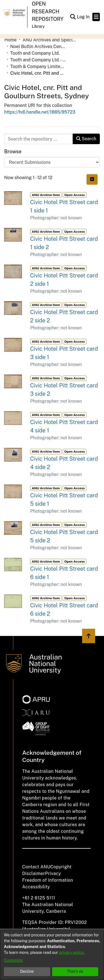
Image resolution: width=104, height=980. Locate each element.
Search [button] (86, 139)
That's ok (75, 971)
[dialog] (52, 955)
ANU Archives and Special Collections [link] (50, 40)
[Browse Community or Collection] (52, 162)
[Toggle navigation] (96, 17)
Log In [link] (83, 17)
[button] (73, 17)
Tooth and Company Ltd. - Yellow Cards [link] (38, 60)
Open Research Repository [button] (48, 11)
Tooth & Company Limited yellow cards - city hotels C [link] (38, 67)
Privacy (53, 874)
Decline (27, 971)
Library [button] (38, 26)
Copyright (61, 867)
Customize (13, 960)
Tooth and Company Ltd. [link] (35, 53)
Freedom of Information (48, 880)
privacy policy (71, 953)
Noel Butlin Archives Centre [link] (38, 47)
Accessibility (36, 887)
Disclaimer (34, 874)
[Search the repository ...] (39, 139)
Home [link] (11, 40)
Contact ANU (36, 867)
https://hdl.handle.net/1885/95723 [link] (40, 112)
